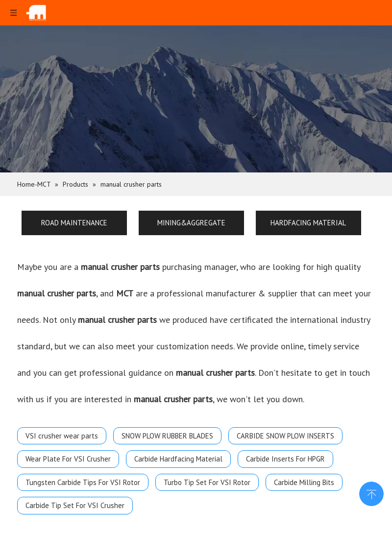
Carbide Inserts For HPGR (285, 459)
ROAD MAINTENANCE (74, 223)
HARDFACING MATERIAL (308, 223)
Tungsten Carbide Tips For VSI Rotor (83, 482)
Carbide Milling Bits (304, 482)
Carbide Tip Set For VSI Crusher (75, 505)
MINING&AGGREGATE (191, 223)
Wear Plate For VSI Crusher (68, 459)
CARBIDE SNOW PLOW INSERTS (285, 436)
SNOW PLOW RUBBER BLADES (167, 436)
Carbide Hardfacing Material (178, 459)
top (371, 493)
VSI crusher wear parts (62, 436)
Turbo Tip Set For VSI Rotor (207, 482)
